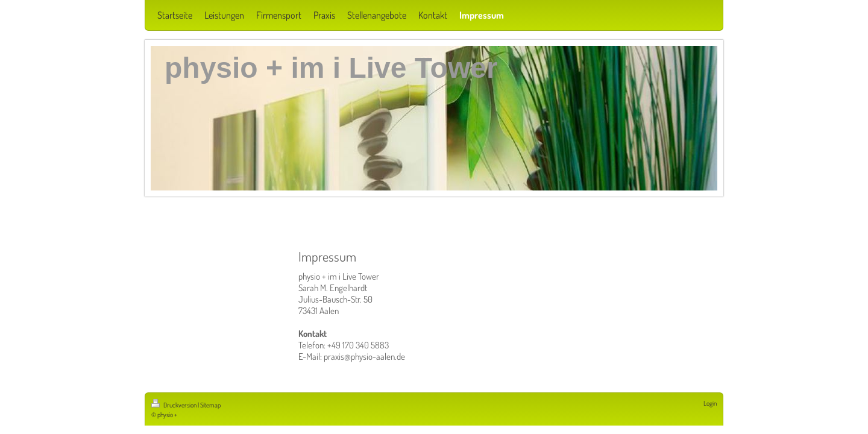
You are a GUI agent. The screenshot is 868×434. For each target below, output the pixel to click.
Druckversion (175, 405)
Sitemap (210, 405)
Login (710, 403)
